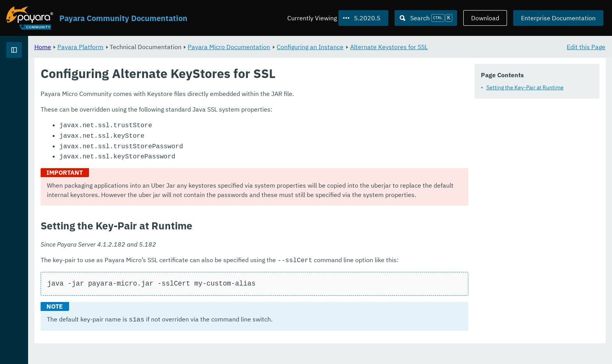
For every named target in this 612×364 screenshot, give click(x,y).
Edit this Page (586, 47)
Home (140, 47)
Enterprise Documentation (558, 18)
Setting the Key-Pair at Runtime (525, 87)
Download (485, 18)
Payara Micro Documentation (326, 47)
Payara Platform (178, 47)
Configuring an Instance (407, 47)
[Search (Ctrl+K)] (426, 18)
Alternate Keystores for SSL (486, 47)
